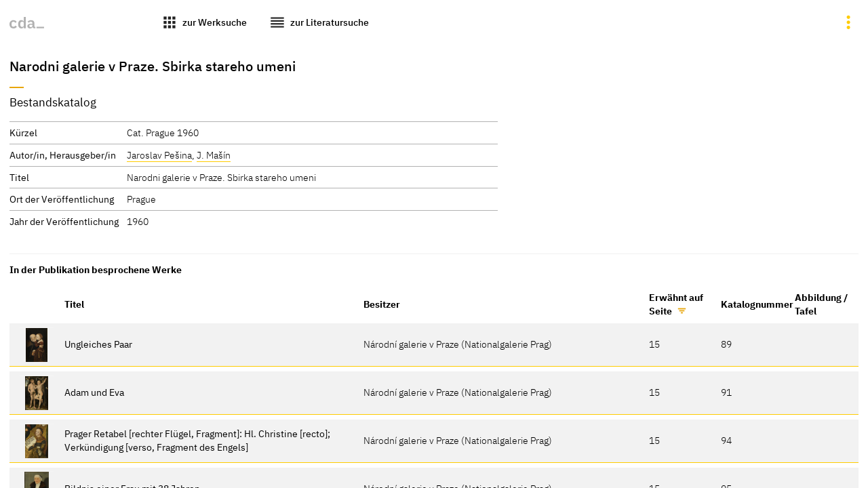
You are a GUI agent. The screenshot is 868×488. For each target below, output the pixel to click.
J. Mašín (214, 155)
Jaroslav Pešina (159, 155)
